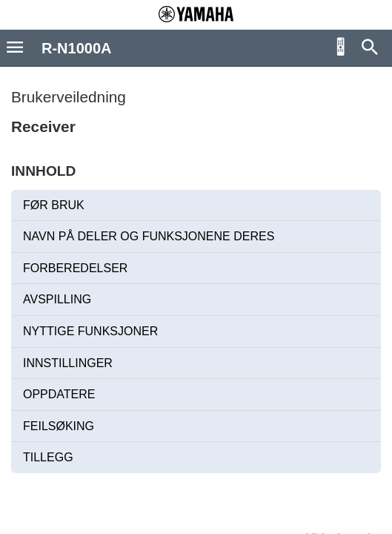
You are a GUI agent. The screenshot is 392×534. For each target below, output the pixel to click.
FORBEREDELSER (75, 268)
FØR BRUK (54, 205)
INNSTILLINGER (68, 363)
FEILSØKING (59, 426)
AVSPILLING (57, 299)
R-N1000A (76, 48)
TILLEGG (48, 457)
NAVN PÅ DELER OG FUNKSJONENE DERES (149, 236)
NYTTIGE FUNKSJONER (90, 331)
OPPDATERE (59, 394)
